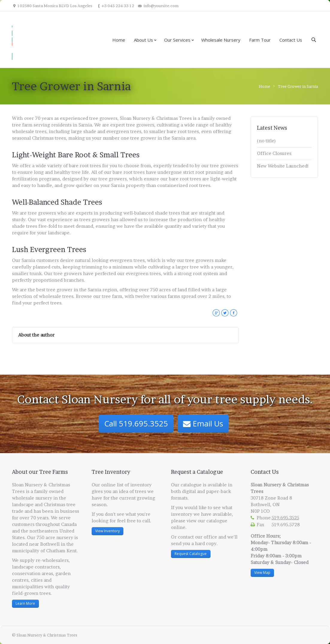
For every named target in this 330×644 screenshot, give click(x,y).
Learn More (25, 603)
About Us (143, 40)
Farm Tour (260, 40)
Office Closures (274, 153)
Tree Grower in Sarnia (298, 86)
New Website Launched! (283, 166)
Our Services (177, 40)
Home (119, 40)
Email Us (203, 423)
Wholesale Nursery (221, 40)
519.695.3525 (285, 518)
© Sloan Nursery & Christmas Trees (45, 635)
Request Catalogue (191, 554)
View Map (262, 573)
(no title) (266, 141)
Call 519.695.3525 (136, 423)
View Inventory (108, 531)
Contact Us (291, 40)
